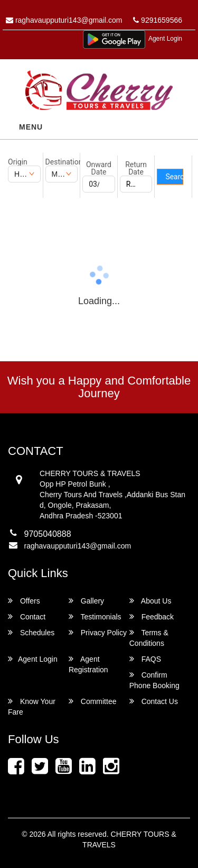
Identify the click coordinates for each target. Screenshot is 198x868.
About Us (150, 601)
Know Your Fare (32, 706)
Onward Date (99, 168)
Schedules (31, 632)
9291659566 (158, 20)
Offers (24, 601)
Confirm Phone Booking (154, 680)
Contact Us (154, 701)
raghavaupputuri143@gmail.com (64, 20)
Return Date (136, 168)
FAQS (145, 659)
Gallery (86, 601)
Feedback (152, 616)
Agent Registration (88, 664)
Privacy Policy (98, 632)
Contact (27, 616)
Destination (62, 162)
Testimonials (95, 616)
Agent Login (165, 39)
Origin (18, 162)
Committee (93, 701)
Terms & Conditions (149, 638)
